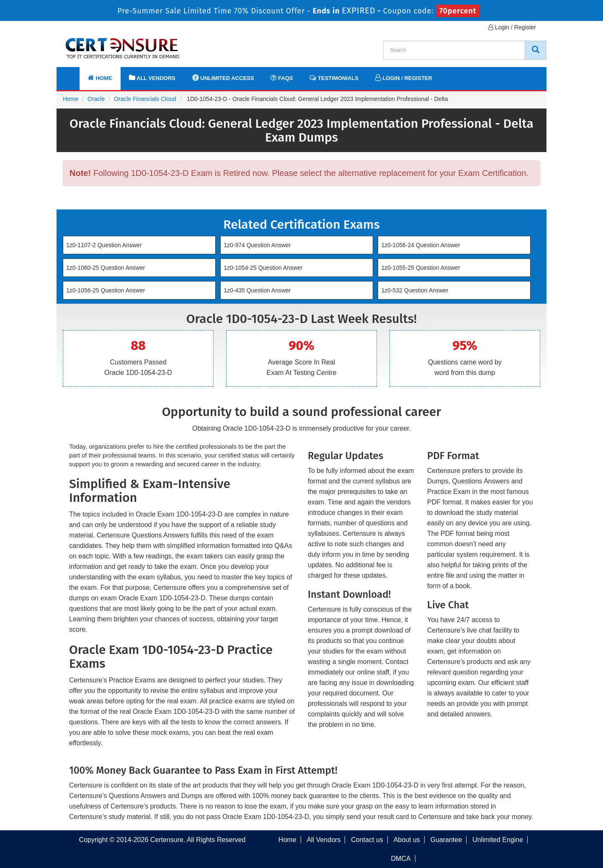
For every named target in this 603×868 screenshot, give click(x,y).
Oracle (96, 99)
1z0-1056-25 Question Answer (106, 290)
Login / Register (512, 27)
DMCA (401, 859)
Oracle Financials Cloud (145, 99)
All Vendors (152, 78)
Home (100, 78)
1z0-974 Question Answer (257, 245)
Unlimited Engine (498, 840)
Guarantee (446, 840)
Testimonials (334, 78)
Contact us (367, 840)
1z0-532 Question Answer (415, 290)
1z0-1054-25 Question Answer (263, 268)
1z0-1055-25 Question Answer (420, 268)
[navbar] (73, 74)
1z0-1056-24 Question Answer (420, 245)
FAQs (282, 78)
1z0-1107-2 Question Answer (104, 245)
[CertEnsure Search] (536, 50)
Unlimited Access (223, 78)
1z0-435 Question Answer (257, 290)
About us (407, 840)
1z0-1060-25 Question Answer (106, 268)
